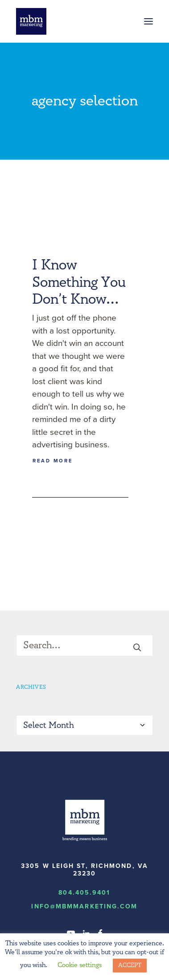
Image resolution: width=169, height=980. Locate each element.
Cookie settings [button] (80, 965)
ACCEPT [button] (130, 965)
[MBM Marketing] (31, 21)
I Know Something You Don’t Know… (79, 282)
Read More (53, 461)
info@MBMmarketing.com (84, 906)
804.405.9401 (84, 893)
